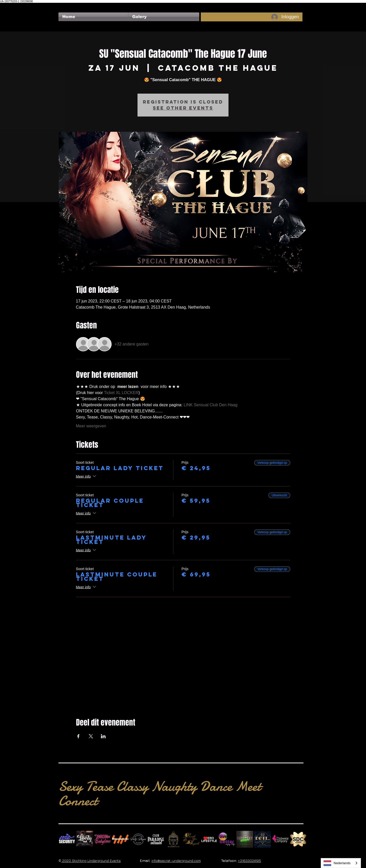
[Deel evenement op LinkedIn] (103, 736)
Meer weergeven (91, 426)
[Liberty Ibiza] (85, 839)
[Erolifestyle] (209, 839)
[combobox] (341, 863)
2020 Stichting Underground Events (91, 860)
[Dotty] (263, 839)
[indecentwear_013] (245, 839)
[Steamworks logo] (120, 839)
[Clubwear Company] (280, 839)
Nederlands (337, 863)
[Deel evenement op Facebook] (78, 736)
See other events (183, 108)
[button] (164, 17)
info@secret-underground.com (176, 860)
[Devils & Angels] (191, 839)
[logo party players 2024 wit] (138, 839)
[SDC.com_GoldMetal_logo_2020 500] (298, 839)
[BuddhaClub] (174, 839)
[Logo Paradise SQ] (156, 839)
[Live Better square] (227, 839)
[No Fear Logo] (67, 839)
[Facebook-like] (68, 5)
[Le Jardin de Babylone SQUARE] (102, 839)
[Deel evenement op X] (91, 736)
